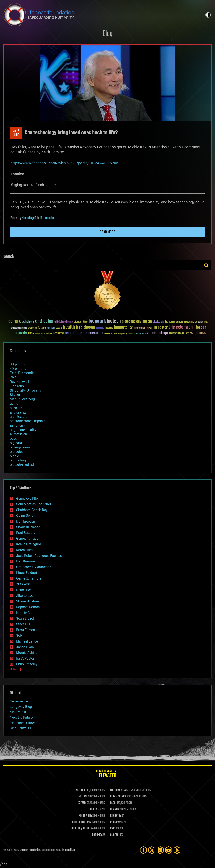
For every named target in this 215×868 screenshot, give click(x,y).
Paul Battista (26, 533)
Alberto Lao (25, 596)
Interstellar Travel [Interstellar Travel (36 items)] (143, 328)
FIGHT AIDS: (85, 816)
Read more (107, 232)
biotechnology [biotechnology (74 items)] (132, 322)
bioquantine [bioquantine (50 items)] (81, 322)
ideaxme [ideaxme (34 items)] (109, 328)
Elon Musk (18, 386)
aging (14, 404)
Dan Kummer (26, 561)
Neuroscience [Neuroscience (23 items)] (40, 334)
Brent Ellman (26, 630)
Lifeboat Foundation (30, 850)
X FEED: (82, 803)
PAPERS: (115, 828)
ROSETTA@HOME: (80, 828)
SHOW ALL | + (16, 670)
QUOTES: (115, 835)
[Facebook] (143, 850)
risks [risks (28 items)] (115, 334)
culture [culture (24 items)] (201, 322)
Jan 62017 (16, 133)
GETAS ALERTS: (118, 797)
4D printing (18, 369)
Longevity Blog (21, 707)
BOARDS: (115, 809)
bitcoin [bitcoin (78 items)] (147, 322)
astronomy (18, 425)
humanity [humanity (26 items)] (100, 328)
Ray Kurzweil (19, 382)
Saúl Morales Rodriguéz (34, 504)
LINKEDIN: (82, 797)
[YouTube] (169, 850)
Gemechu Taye (27, 538)
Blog (107, 34)
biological (17, 452)
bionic (14, 456)
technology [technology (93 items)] (159, 333)
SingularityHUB (21, 728)
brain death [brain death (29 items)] (170, 322)
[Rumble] (177, 850)
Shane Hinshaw (28, 601)
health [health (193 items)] (69, 327)
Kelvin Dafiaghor (29, 544)
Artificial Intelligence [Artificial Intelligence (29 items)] (63, 322)
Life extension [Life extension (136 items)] (181, 327)
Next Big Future (21, 717)
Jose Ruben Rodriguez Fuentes (39, 556)
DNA (13, 377)
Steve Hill (23, 624)
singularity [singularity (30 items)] (123, 334)
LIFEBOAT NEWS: (119, 790)
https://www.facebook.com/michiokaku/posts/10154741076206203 (68, 163)
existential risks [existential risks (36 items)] (19, 328)
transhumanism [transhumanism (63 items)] (179, 333)
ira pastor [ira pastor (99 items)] (160, 327)
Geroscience (19, 701)
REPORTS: (115, 816)
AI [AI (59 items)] (20, 322)
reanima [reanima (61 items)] (58, 333)
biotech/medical (22, 465)
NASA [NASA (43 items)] (31, 334)
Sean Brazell (25, 618)
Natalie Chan (26, 613)
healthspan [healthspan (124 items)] (86, 327)
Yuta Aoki (23, 584)
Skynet (15, 395)
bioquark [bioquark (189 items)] (97, 321)
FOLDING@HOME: (82, 822)
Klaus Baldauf (27, 573)
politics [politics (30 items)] (49, 334)
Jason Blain (25, 647)
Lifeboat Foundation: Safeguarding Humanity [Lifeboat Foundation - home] (97, 15)
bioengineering (21, 447)
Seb (19, 636)
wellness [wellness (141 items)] (198, 333)
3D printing (18, 364)
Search (206, 265)
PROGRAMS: (117, 822)
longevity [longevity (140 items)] (19, 333)
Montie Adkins (27, 653)
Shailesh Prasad (28, 527)
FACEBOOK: (80, 790)
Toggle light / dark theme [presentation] (208, 15)
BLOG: (113, 803)
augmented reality (23, 430)
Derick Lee (24, 590)
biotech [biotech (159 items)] (114, 321)
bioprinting (18, 460)
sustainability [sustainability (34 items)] (143, 334)
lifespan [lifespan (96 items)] (200, 327)
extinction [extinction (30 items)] (32, 328)
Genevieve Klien (28, 499)
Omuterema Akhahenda (34, 567)
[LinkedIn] (160, 850)
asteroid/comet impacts (28, 421)
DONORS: (94, 809)
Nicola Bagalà (29, 218)
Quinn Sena (25, 516)
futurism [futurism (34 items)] (51, 328)
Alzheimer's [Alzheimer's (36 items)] (28, 322)
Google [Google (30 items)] (59, 328)
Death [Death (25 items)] (206, 322)
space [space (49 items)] (132, 333)
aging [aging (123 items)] (13, 321)
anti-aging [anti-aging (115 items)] (44, 321)
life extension (47, 218)
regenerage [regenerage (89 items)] (73, 333)
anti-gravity (18, 412)
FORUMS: (97, 835)
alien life (16, 408)
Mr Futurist (18, 712)
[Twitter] (152, 850)
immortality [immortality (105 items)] (123, 327)
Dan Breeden (26, 521)
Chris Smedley (27, 664)
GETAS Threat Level (107, 774)
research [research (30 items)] (108, 334)
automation (18, 434)
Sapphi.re (70, 850)
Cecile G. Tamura (29, 578)
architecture (19, 417)
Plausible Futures (23, 723)
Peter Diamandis (22, 373)
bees (13, 438)
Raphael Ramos (28, 607)
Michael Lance (27, 641)
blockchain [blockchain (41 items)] (159, 322)
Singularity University (26, 391)
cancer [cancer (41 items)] (180, 322)
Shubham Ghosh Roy (32, 510)
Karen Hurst (25, 550)
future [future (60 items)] (42, 328)
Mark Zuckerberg (22, 399)
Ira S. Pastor (25, 658)
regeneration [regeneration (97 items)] (93, 333)
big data (16, 443)
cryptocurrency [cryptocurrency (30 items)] (191, 322)
